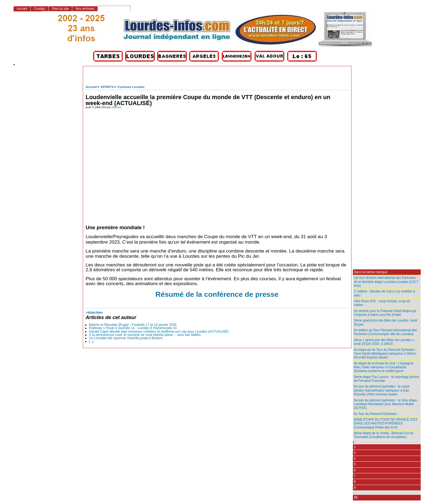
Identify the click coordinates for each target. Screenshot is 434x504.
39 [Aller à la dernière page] (356, 497)
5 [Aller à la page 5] (355, 464)
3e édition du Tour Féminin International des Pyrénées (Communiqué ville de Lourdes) (385, 332)
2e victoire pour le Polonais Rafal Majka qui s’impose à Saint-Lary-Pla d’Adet (385, 313)
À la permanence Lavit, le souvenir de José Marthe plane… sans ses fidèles (145, 335)
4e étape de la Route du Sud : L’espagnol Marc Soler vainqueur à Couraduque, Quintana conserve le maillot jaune (384, 367)
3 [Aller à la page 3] (355, 453)
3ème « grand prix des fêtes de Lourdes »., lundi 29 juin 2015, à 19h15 (385, 342)
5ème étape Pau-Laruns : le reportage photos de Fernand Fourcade (387, 379)
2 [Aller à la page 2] (355, 447)
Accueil (91, 87)
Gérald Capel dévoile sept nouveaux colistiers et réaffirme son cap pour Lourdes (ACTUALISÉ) (159, 332)
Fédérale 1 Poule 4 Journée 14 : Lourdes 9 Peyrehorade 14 (133, 328)
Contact (39, 9)
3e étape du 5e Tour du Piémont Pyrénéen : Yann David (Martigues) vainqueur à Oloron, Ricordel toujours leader (386, 354)
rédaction (117, 107)
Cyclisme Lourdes (131, 87)
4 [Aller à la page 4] (355, 459)
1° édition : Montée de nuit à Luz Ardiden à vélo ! (384, 293)
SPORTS (107, 87)
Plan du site (60, 9)
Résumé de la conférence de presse (217, 294)
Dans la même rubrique (371, 272)
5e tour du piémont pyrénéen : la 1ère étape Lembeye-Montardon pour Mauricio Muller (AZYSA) (386, 404)
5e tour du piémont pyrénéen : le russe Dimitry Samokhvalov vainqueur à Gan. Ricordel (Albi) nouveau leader (382, 390)
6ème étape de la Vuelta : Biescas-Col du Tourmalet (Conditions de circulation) (384, 435)
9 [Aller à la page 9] (355, 488)
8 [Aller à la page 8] (355, 482)
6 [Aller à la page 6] (355, 470)
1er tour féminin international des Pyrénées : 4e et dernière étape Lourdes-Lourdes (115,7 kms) (386, 282)
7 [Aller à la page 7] (355, 476)
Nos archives (85, 9)
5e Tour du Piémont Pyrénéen (375, 414)
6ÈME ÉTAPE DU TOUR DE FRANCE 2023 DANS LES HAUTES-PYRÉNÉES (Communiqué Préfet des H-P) (386, 423)
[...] (91, 341)
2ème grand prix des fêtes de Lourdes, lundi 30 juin (386, 322)
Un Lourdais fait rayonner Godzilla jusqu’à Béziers (126, 338)
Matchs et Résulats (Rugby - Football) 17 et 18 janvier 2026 (133, 325)
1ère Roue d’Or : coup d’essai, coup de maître (382, 303)
